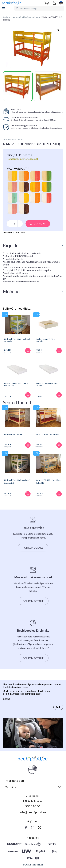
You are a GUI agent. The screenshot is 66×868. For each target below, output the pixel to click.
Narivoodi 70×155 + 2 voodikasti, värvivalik (17, 340)
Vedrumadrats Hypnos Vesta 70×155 (47, 384)
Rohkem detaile (33, 548)
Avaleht (7, 17)
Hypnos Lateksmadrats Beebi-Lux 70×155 (16, 384)
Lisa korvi (40, 223)
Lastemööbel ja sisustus (23, 17)
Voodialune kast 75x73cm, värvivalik (46, 340)
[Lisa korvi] (28, 350)
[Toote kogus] (14, 223)
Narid (38, 17)
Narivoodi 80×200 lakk (13, 434)
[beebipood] (12, 3)
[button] (58, 30)
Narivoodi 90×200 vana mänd (47, 434)
